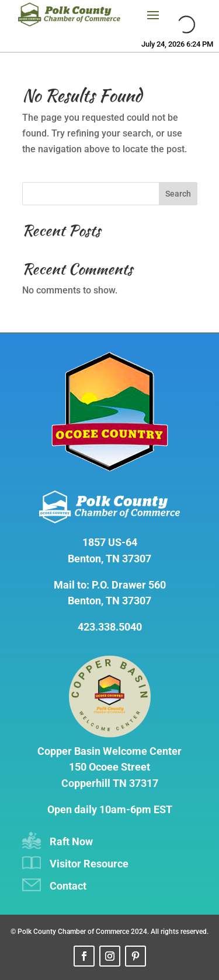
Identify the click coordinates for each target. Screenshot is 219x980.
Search (178, 194)
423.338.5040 (110, 627)
